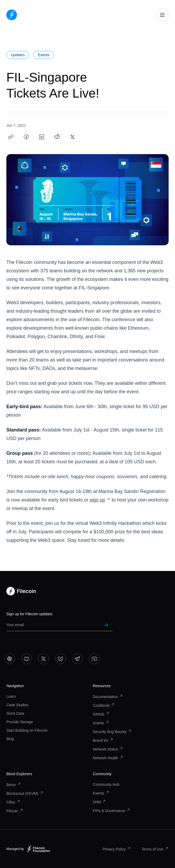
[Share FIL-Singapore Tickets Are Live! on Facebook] (26, 137)
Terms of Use (155, 849)
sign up (100, 500)
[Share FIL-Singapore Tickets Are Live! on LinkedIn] (42, 137)
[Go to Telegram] (77, 659)
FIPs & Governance (112, 811)
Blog (10, 739)
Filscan (15, 811)
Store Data (15, 713)
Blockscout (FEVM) (25, 793)
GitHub (101, 714)
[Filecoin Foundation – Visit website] (38, 849)
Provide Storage (20, 722)
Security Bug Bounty (112, 732)
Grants (101, 723)
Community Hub (106, 784)
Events (101, 793)
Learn (11, 696)
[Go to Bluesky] (60, 659)
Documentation (108, 697)
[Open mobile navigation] (162, 15)
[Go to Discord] (27, 659)
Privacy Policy (117, 849)
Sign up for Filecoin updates (29, 614)
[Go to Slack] (10, 659)
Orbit (99, 802)
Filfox (13, 802)
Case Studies (17, 705)
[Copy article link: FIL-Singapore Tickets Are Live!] (11, 137)
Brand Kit (103, 740)
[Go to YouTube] (94, 659)
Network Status (108, 749)
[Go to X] (43, 659)
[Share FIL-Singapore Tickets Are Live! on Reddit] (57, 137)
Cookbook (104, 705)
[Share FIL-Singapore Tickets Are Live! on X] (73, 137)
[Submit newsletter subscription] (106, 625)
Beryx (14, 785)
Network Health (108, 758)
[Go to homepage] (12, 15)
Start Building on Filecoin (27, 730)
